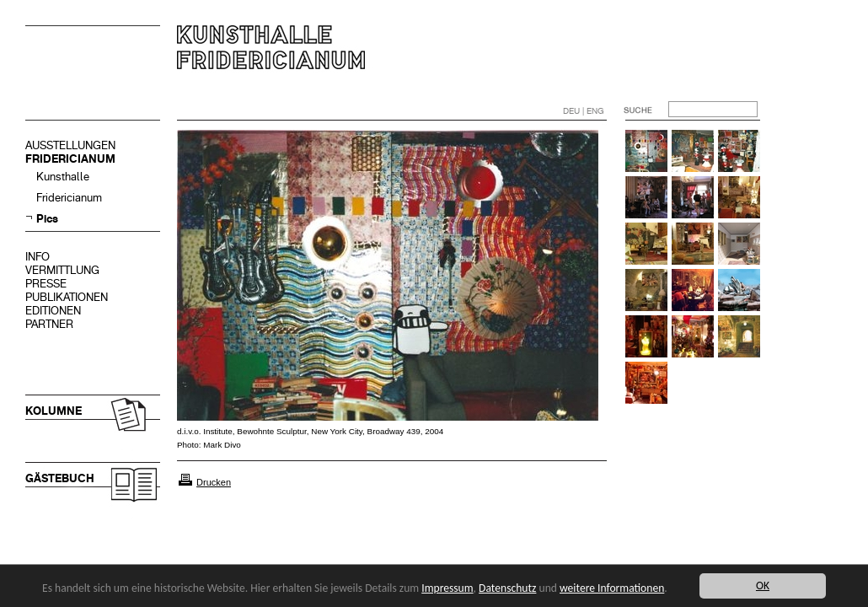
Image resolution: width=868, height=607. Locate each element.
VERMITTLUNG (62, 270)
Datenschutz (507, 588)
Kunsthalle (63, 177)
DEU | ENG (584, 111)
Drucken (214, 482)
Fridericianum (69, 198)
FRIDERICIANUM (70, 159)
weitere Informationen (612, 588)
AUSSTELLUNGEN (70, 145)
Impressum (447, 588)
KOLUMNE (54, 411)
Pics (47, 219)
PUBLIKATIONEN (67, 297)
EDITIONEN (53, 311)
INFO (38, 257)
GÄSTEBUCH (60, 478)
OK (763, 586)
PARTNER (49, 324)
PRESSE (46, 284)
